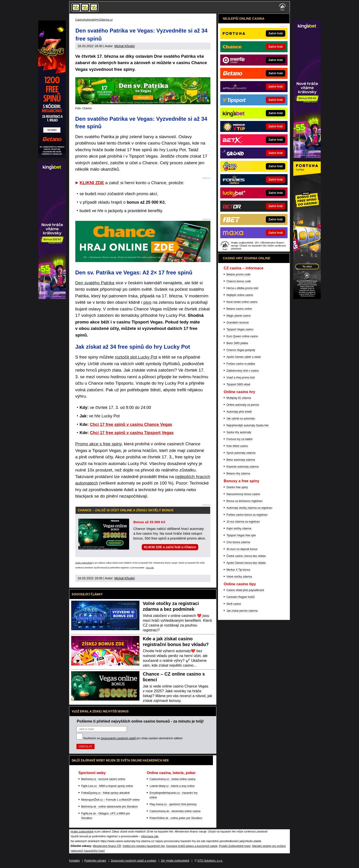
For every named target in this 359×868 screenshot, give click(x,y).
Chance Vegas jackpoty (241, 350)
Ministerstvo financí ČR (107, 846)
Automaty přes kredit (239, 412)
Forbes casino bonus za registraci (247, 515)
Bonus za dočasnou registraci (244, 501)
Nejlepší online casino (240, 295)
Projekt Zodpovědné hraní (235, 846)
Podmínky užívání (95, 861)
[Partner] (307, 157)
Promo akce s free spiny (98, 444)
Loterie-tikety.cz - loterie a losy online (172, 786)
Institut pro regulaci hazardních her (144, 846)
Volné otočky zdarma (239, 577)
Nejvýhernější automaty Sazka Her (248, 425)
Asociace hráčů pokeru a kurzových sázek (192, 846)
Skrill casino (234, 604)
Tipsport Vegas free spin (241, 535)
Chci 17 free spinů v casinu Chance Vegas (131, 424)
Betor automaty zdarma (241, 460)
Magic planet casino (239, 316)
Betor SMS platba (237, 343)
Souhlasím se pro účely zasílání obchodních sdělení (133, 738)
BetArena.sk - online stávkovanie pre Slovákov (110, 807)
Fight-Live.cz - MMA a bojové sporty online (107, 786)
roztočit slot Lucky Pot (136, 357)
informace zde (150, 836)
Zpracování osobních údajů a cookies (134, 861)
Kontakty (75, 861)
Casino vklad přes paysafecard (245, 590)
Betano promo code (238, 274)
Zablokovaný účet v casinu (243, 371)
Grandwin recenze (238, 323)
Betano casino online (239, 309)
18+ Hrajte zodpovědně (175, 861)
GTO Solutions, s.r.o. (210, 861)
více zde (150, 568)
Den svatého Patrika (95, 283)
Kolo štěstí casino (237, 446)
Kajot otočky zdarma (239, 528)
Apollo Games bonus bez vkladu (246, 563)
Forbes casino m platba (241, 364)
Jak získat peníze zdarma (242, 611)
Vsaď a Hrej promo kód (241, 378)
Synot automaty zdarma (241, 453)
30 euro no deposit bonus (242, 549)
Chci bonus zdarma (238, 542)
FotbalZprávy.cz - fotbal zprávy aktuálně (106, 793)
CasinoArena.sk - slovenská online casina (175, 811)
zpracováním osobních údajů (118, 738)
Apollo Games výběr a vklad (243, 357)
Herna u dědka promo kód (242, 288)
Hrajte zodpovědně (84, 563)
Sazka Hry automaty (239, 432)
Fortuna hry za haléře (239, 439)
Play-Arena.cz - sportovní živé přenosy (173, 804)
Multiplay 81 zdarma (239, 398)
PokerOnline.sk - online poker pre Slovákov (176, 818)
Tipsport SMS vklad (238, 384)
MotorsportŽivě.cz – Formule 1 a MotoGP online (110, 800)
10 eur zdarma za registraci (243, 522)
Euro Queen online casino (242, 336)
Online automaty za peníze (243, 405)
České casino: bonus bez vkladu (246, 556)
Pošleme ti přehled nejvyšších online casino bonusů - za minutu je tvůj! (140, 721)
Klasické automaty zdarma (243, 467)
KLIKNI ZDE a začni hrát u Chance (170, 547)
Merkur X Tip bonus (238, 570)
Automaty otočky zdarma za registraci (249, 508)
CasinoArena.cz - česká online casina (172, 779)
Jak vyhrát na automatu (241, 419)
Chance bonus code (239, 281)
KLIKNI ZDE (92, 183)
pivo (147, 302)
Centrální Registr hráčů (241, 597)
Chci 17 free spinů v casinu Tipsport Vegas (132, 433)
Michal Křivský (124, 46)
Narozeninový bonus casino (243, 494)
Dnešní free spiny (237, 487)
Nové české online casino (242, 302)
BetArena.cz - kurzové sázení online (103, 779)
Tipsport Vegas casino (240, 329)
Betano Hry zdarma (238, 474)
